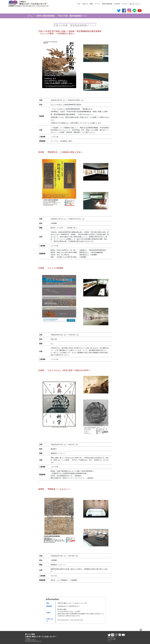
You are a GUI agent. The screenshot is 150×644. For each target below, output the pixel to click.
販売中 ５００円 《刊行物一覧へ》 (64, 228)
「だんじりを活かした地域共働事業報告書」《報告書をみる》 (72, 109)
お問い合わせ (135, 4)
